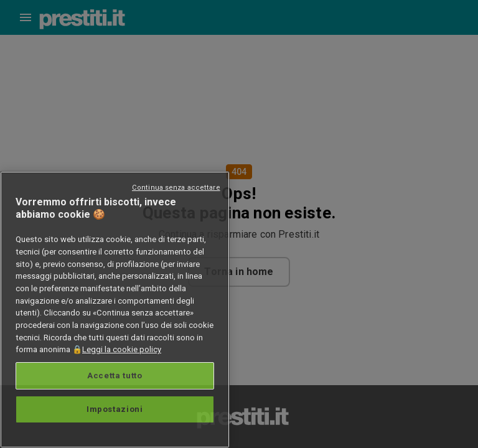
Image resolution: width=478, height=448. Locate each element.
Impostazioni (115, 409)
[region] (115, 310)
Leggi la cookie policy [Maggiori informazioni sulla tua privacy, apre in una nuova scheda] (122, 349)
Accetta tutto (115, 376)
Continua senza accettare (176, 188)
